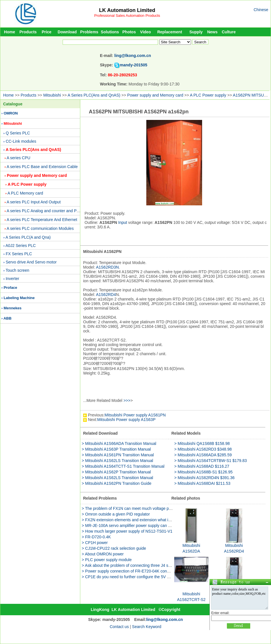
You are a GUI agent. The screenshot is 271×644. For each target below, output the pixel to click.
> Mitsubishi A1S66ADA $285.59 (203, 455)
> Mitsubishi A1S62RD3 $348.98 (203, 449)
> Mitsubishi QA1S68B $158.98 (202, 443)
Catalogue (13, 104)
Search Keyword (147, 627)
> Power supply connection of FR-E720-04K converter (129, 571)
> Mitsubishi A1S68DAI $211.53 (202, 483)
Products (28, 32)
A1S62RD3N (107, 267)
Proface (11, 288)
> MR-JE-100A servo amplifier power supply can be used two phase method (149, 526)
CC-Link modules (21, 141)
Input (123, 222)
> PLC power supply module (107, 560)
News (213, 32)
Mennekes (13, 308)
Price (46, 32)
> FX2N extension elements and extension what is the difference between (147, 520)
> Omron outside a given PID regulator (116, 514)
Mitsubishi (52, 95)
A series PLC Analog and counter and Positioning (50, 211)
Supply (196, 32)
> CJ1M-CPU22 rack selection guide (114, 548)
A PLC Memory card (25, 193)
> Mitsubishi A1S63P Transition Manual (116, 449)
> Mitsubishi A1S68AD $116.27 (202, 466)
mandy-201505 (134, 65)
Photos (129, 32)
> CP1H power (95, 543)
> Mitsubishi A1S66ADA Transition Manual (119, 443)
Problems (89, 32)
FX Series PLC (19, 254)
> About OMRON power (103, 554)
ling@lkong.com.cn (133, 56)
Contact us (119, 627)
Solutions (110, 32)
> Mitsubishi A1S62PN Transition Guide (117, 483)
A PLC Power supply (208, 95)
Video (145, 32)
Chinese (261, 10)
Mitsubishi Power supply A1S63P (127, 420)
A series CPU (18, 158)
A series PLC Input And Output (34, 202)
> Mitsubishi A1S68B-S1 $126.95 (203, 472)
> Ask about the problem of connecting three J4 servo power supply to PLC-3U (151, 565)
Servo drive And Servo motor (31, 262)
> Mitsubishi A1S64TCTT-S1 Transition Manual (123, 466)
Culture (229, 32)
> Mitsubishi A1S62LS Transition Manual (117, 461)
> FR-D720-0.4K (96, 537)
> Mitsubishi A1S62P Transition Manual (116, 472)
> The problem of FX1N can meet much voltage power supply (136, 508)
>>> (127, 400)
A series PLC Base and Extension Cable (42, 167)
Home (10, 32)
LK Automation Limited (127, 10)
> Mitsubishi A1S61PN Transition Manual (118, 455)
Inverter (12, 279)
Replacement (170, 32)
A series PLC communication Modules (40, 228)
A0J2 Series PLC (21, 246)
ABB (7, 318)
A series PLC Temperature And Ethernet (42, 220)
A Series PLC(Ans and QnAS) (94, 95)
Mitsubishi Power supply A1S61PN (135, 415)
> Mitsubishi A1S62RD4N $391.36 (204, 478)
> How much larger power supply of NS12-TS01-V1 (127, 531)
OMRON (11, 113)
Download (67, 32)
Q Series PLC (18, 133)
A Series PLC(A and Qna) (28, 237)
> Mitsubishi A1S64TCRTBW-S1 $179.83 (211, 461)
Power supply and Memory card (155, 95)
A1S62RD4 (106, 295)
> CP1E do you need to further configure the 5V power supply (136, 577)
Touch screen (18, 270)
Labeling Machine (19, 298)
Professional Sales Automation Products (127, 16)
